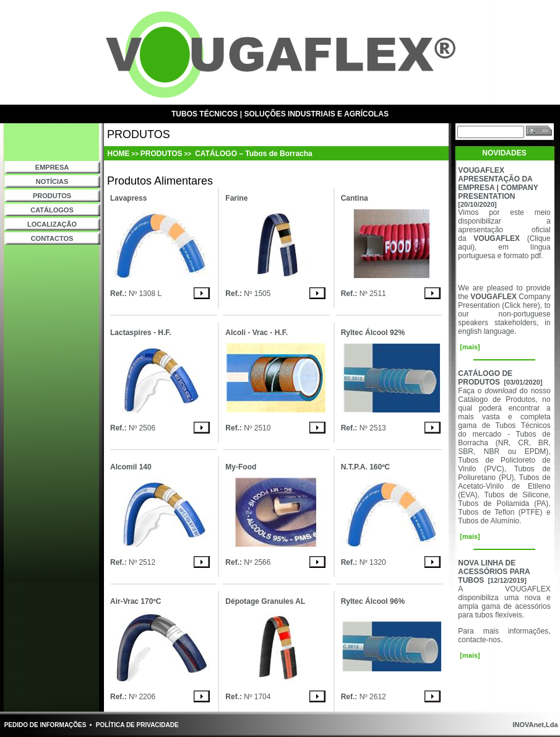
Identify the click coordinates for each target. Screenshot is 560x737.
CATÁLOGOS (52, 210)
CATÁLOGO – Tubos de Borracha (253, 154)
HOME (119, 154)
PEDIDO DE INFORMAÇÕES (45, 725)
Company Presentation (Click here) (504, 301)
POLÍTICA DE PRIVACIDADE (137, 725)
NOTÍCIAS (52, 181)
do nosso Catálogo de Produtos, (504, 395)
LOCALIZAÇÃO (52, 224)
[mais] (469, 347)
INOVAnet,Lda (534, 725)
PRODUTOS (52, 196)
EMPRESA (52, 167)
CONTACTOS (52, 238)
